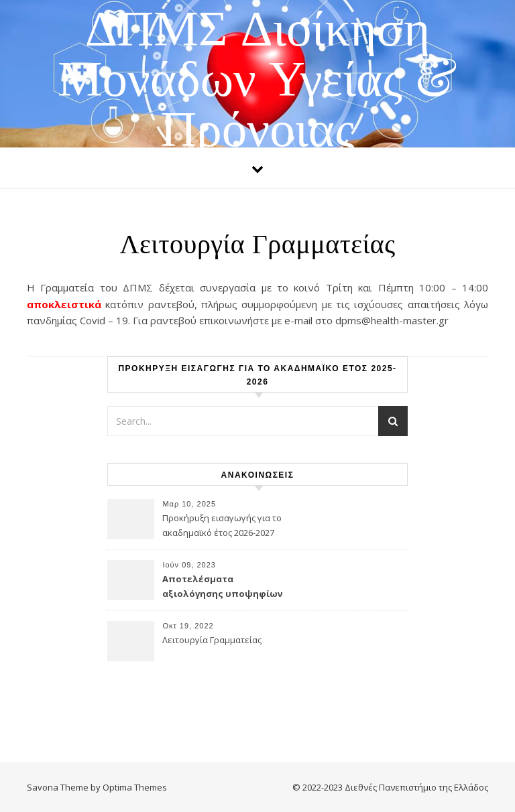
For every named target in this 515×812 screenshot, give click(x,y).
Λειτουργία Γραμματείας (212, 640)
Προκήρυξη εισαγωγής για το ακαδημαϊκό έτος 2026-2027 (222, 525)
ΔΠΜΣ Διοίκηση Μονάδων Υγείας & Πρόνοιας (257, 75)
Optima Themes (135, 787)
